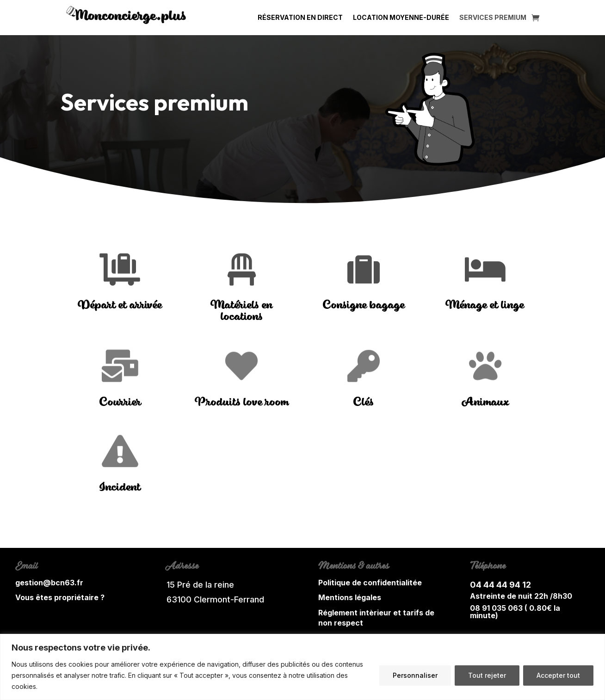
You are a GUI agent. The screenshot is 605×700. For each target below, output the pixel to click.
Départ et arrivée (120, 305)
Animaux (485, 402)
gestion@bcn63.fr (49, 583)
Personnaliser (415, 675)
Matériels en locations (242, 311)
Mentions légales (350, 597)
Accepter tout (558, 675)
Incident (120, 488)
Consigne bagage (364, 305)
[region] (302, 667)
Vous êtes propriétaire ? (60, 597)
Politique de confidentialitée (370, 583)
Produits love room (242, 402)
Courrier (120, 402)
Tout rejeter (487, 675)
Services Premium (493, 17)
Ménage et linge (485, 305)
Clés (363, 402)
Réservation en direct (300, 17)
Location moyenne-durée (401, 17)
